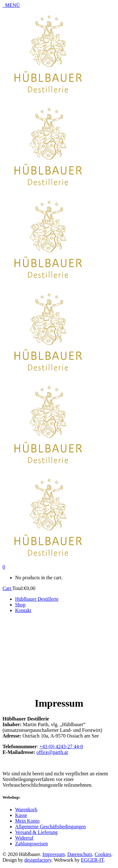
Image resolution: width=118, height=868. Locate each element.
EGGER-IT (92, 860)
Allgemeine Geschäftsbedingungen (50, 827)
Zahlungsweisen (31, 844)
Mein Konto (27, 821)
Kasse (21, 815)
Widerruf (24, 838)
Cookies (103, 854)
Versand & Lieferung (36, 832)
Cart (7, 588)
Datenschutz (80, 854)
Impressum (54, 854)
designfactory (38, 860)
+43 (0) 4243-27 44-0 (61, 746)
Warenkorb (26, 810)
